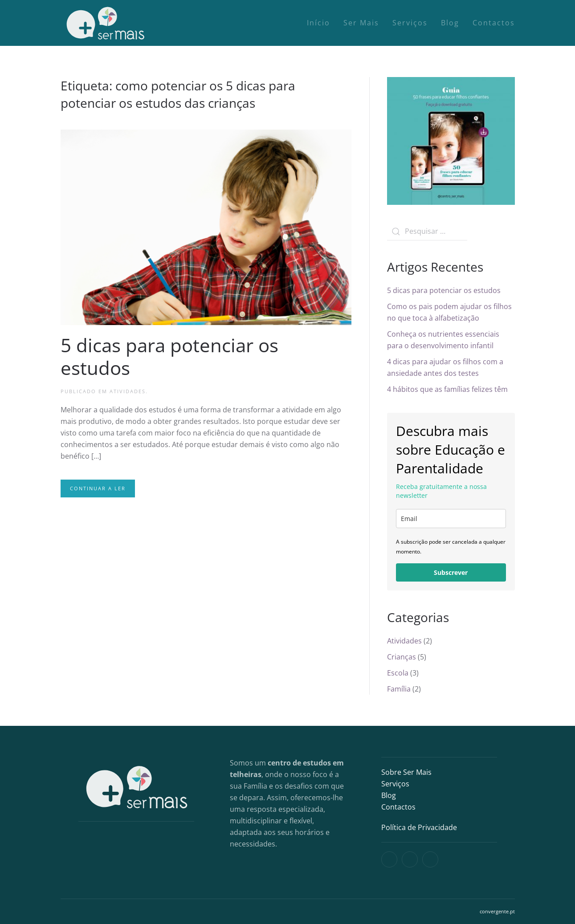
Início (318, 23)
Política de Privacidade (419, 827)
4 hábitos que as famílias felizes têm (447, 389)
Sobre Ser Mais (406, 772)
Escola (398, 673)
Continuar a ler (98, 488)
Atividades (128, 391)
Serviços (410, 23)
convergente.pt (497, 911)
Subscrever (451, 572)
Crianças (402, 657)
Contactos (494, 23)
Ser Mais (361, 23)
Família (399, 689)
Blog (450, 23)
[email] (451, 519)
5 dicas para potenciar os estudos (169, 356)
